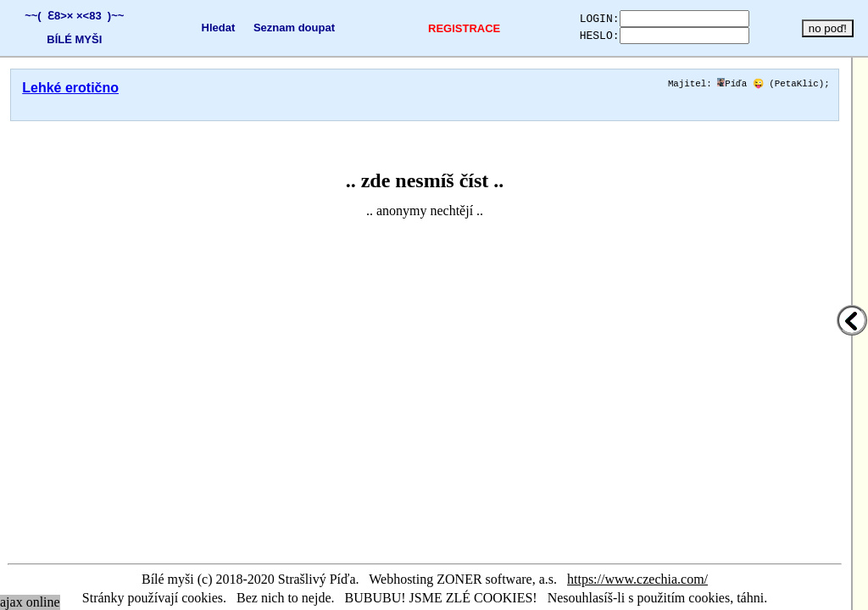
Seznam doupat (281, 28)
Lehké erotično (70, 88)
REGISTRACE (442, 28)
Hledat (205, 28)
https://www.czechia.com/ (637, 579)
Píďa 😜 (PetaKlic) (771, 84)
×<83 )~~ (97, 16)
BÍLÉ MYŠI (71, 39)
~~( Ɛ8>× (45, 16)
